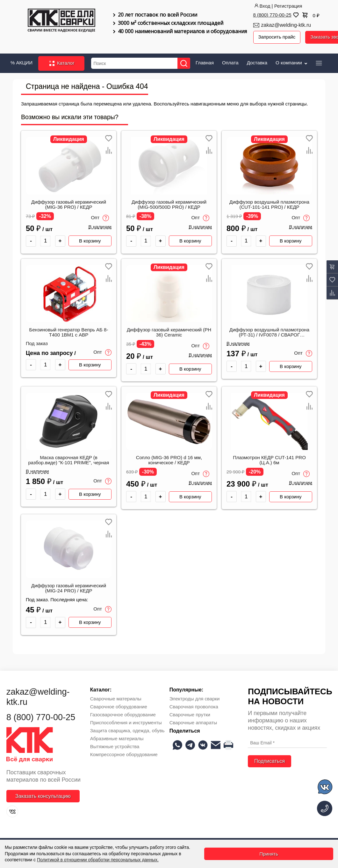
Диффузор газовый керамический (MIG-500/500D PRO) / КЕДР (169, 204)
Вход (262, 6)
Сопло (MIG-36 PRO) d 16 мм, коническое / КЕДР (169, 460)
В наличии (100, 227)
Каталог (61, 63)
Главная (205, 62)
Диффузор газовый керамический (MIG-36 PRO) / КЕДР (69, 204)
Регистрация (288, 6)
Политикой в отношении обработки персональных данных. (98, 860)
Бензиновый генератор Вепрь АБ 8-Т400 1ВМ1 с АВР (69, 332)
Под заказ (37, 343)
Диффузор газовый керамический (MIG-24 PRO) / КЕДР (69, 588)
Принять (269, 854)
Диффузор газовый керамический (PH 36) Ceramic (169, 332)
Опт (100, 218)
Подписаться (270, 761)
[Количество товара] (45, 241)
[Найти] (184, 63)
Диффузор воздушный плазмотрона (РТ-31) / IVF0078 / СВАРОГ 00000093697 (269, 332)
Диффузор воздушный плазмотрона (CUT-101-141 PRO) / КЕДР (269, 204)
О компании (292, 62)
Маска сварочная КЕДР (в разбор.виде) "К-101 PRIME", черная (69, 460)
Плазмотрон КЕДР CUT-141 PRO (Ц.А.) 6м (269, 460)
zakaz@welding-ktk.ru (286, 25)
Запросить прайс (277, 37)
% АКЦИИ (22, 62)
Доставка (257, 62)
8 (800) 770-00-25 (272, 15)
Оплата (230, 62)
